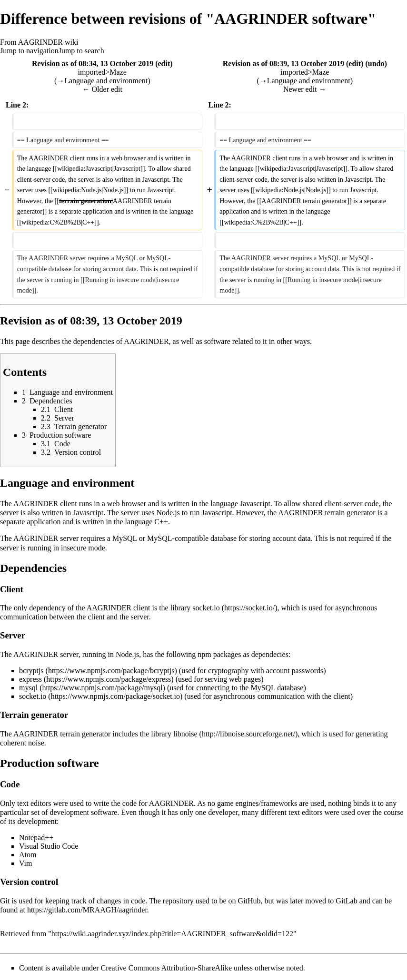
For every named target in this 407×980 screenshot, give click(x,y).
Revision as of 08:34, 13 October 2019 (93, 64)
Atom (28, 855)
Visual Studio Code (49, 846)
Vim (25, 863)
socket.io (206, 608)
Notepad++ (36, 838)
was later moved (301, 901)
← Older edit (102, 89)
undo (376, 64)
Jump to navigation (29, 51)
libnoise (185, 734)
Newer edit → (305, 89)
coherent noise (22, 743)
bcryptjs (31, 671)
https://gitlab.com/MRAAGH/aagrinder (87, 910)
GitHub (249, 901)
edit (164, 64)
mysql (28, 688)
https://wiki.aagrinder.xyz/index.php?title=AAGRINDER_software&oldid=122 (172, 934)
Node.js (168, 513)
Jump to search (81, 51)
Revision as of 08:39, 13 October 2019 (283, 64)
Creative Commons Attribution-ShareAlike (167, 968)
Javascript (255, 504)
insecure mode (83, 548)
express (30, 679)
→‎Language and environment (102, 81)
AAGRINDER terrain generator (327, 513)
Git (5, 901)
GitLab (346, 901)
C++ (161, 522)
